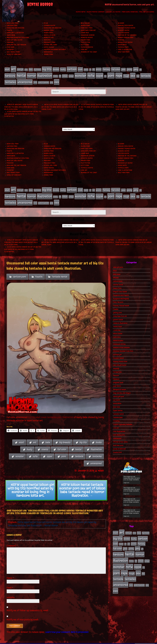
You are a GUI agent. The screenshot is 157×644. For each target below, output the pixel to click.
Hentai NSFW (81, 12)
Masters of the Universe (127, 35)
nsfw (35, 453)
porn (63, 453)
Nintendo (47, 40)
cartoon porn (12, 25)
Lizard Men (85, 33)
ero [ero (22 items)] (94, 69)
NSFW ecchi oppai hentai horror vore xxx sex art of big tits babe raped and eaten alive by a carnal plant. (60, 105)
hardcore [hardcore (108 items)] (10, 75)
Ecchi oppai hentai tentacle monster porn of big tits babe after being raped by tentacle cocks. (96, 105)
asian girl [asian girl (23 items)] (20, 69)
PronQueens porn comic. (145, 642)
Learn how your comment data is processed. (67, 628)
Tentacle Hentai (87, 47)
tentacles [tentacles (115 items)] (10, 81)
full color (62, 446)
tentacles (97, 453)
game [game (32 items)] (123, 69)
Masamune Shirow (88, 35)
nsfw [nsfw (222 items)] (91, 75)
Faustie (9, 30)
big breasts (65, 439)
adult (21, 439)
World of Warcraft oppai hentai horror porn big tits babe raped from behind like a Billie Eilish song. (21, 105)
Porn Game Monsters (130, 12)
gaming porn (49, 30)
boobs (99, 439)
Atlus (46, 23)
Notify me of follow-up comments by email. (28, 607)
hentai (78, 446)
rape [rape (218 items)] (119, 75)
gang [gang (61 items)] (136, 69)
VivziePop (10, 50)
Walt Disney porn (13, 52)
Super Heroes (49, 47)
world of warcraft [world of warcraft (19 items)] (44, 81)
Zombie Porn (48, 54)
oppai (49, 453)
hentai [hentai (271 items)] (21, 75)
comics (45, 446)
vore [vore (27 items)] (35, 81)
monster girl (49, 38)
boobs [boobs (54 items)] (56, 69)
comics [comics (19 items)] (86, 69)
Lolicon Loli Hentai (113, 12)
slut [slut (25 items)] (138, 75)
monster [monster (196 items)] (80, 75)
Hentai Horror (40, 4)
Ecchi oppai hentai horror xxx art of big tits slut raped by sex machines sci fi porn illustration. (23, 112)
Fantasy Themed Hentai (127, 28)
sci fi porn (85, 45)
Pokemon (10, 42)
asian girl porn (13, 23)
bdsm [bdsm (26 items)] (31, 69)
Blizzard (121, 23)
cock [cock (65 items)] (80, 69)
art (35, 439)
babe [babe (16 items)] (26, 69)
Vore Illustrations (125, 50)
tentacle (79, 453)
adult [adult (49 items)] (7, 69)
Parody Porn (85, 40)
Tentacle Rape (123, 47)
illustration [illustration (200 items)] (45, 75)
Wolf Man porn (124, 52)
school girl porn (50, 45)
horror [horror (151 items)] (32, 75)
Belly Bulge (85, 23)
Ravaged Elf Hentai (125, 42)
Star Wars (11, 47)
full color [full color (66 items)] (116, 69)
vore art (84, 50)
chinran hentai (49, 25)
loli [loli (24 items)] (60, 75)
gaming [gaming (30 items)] (129, 69)
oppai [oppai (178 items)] (99, 75)
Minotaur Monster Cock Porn (18, 38)
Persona (121, 40)
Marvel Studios (49, 35)
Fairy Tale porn (87, 28)
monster (19, 453)
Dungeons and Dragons (15, 28)
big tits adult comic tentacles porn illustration (50, 414)
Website (11, 594)
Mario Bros (11, 35)
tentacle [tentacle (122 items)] (146, 75)
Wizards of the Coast (89, 52)
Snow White (122, 45)
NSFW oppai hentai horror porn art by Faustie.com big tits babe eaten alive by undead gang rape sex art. (134, 105)
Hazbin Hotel (49, 33)
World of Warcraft (14, 54)
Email (10, 584)
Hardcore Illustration (15, 33)
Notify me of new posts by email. (23, 616)
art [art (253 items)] (13, 69)
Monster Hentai (87, 38)
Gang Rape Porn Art (88, 30)
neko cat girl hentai (15, 40)
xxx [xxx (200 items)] (57, 80)
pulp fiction (85, 42)
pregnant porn (49, 42)
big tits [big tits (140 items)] (47, 69)
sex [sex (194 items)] (133, 75)
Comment (12, 542)
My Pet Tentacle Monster (99, 642)
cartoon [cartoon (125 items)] (72, 69)
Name (10, 575)
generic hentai (124, 30)
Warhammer (48, 52)
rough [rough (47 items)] (126, 75)
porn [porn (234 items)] (111, 75)
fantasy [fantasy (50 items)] (106, 69)
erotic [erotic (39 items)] (99, 69)
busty (29, 446)
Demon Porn (85, 25)
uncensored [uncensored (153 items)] (25, 80)
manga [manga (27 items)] (71, 75)
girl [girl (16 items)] (140, 69)
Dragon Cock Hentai (125, 25)
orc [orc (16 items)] (105, 75)
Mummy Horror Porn (126, 38)
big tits (83, 439)
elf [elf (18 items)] (90, 69)
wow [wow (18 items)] (51, 81)
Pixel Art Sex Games (147, 12)
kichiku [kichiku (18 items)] (55, 75)
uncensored (96, 460)
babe (48, 439)
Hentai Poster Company (96, 12)
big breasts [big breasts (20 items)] (37, 69)
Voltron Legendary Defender (55, 50)
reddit (101, 467)
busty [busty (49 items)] (63, 69)
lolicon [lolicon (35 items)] (65, 75)
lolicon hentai (123, 33)
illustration (96, 446)
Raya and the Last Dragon (16, 45)
